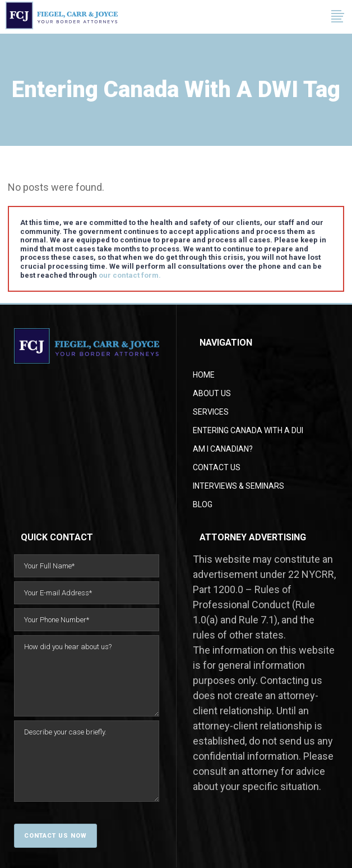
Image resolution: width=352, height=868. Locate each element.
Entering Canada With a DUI (248, 430)
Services (211, 412)
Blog (203, 504)
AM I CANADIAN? (223, 449)
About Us (212, 393)
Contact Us (217, 467)
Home (204, 375)
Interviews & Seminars (238, 486)
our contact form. (130, 275)
